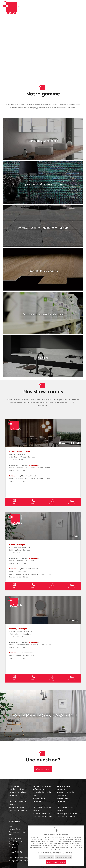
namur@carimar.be (41, 813)
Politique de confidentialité (19, 861)
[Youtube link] (21, 852)
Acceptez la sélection (64, 857)
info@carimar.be (16, 807)
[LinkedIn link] (13, 852)
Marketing (69, 852)
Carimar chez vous (17, 832)
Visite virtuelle (72, 504)
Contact (12, 847)
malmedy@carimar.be (67, 813)
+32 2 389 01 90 (20, 801)
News (11, 826)
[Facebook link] (10, 852)
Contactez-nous (43, 769)
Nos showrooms (16, 841)
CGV (11, 835)
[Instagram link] (18, 852)
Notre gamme (15, 838)
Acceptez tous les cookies (56, 862)
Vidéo (14, 504)
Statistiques (57, 852)
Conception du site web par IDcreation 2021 (26, 858)
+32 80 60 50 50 (68, 807)
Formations (14, 844)
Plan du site (14, 822)
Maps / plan (53, 504)
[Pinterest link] (16, 852)
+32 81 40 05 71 (44, 807)
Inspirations (14, 829)
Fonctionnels (44, 852)
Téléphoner (33, 504)
